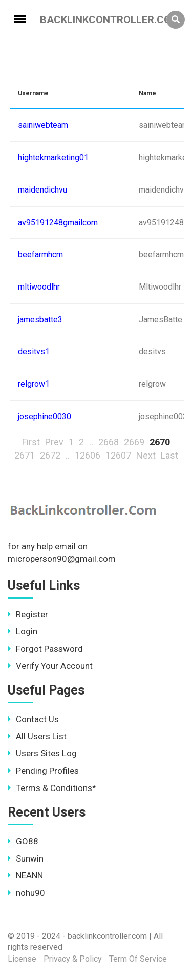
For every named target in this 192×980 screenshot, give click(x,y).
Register (28, 614)
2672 (50, 455)
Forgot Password (45, 649)
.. (91, 442)
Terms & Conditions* (52, 788)
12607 (118, 455)
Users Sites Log (42, 753)
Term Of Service (138, 959)
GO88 (23, 841)
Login (23, 631)
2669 (134, 442)
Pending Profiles (43, 771)
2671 (25, 455)
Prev (54, 442)
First (31, 442)
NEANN (25, 875)
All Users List (37, 736)
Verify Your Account (50, 666)
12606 (88, 455)
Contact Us (33, 719)
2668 (109, 442)
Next (146, 455)
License (22, 959)
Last (169, 455)
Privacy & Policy (73, 959)
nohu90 (26, 893)
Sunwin (26, 858)
